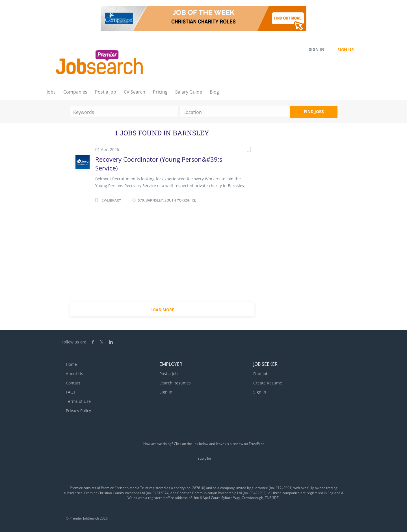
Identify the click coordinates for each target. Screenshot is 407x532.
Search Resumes (175, 383)
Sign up (346, 50)
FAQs (71, 392)
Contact (73, 383)
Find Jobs (314, 112)
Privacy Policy (78, 411)
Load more (162, 310)
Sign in (317, 49)
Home (71, 364)
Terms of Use (78, 401)
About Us (74, 374)
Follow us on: (74, 342)
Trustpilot (204, 458)
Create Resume (268, 383)
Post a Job (169, 374)
